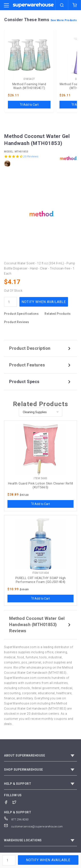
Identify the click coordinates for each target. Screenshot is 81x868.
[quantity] (10, 302)
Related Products (58, 314)
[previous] (9, 66)
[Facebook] (8, 802)
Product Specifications (21, 314)
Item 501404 (41, 573)
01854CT (29, 79)
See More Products (64, 20)
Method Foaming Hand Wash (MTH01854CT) (29, 86)
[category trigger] (6, 6)
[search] (62, 5)
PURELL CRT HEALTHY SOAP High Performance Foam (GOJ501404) (41, 580)
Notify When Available (44, 302)
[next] (72, 66)
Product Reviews (17, 322)
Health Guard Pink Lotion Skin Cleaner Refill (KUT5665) (41, 485)
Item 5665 (40, 478)
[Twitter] (17, 802)
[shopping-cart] (75, 5)
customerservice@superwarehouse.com (33, 826)
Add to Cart (29, 105)
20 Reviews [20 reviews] (31, 156)
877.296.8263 (16, 819)
